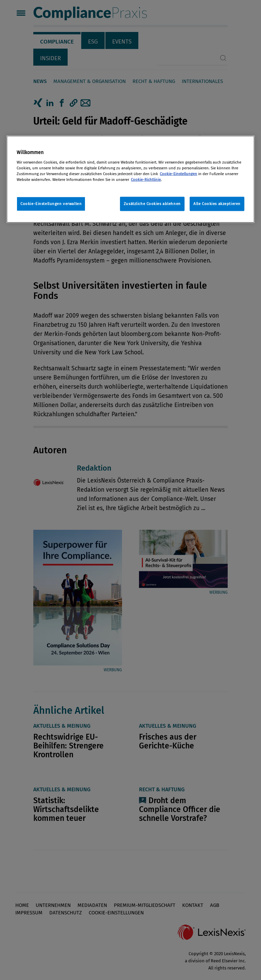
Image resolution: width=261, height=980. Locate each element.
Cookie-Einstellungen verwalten (51, 204)
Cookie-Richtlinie (146, 180)
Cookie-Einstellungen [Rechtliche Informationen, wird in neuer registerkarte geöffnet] (178, 174)
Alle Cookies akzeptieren (217, 204)
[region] (130, 179)
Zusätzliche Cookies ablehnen (152, 204)
